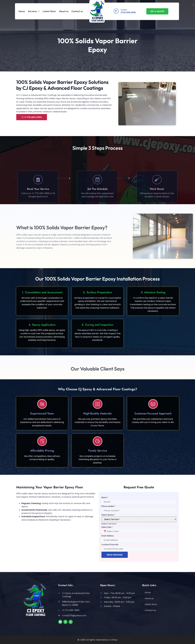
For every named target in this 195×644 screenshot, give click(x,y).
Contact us (77, 11)
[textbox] (109, 524)
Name (105, 497)
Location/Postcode (110, 545)
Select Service (108, 515)
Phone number (108, 506)
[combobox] (109, 524)
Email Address (108, 536)
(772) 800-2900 (128, 12)
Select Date (107, 527)
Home (22, 11)
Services (34, 11)
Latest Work (49, 11)
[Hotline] (116, 11)
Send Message (115, 555)
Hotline (124, 10)
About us (64, 11)
